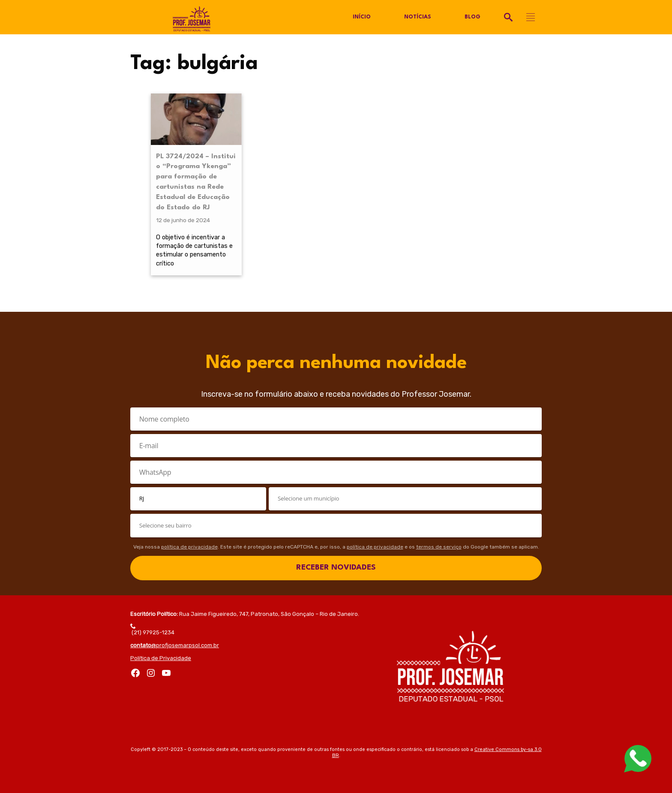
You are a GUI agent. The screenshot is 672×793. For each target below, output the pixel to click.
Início (362, 17)
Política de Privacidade (161, 658)
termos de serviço (439, 547)
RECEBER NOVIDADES (336, 568)
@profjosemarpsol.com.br (175, 645)
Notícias (418, 17)
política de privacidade (189, 547)
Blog (472, 17)
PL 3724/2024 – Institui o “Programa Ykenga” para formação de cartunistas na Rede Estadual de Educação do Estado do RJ (196, 182)
